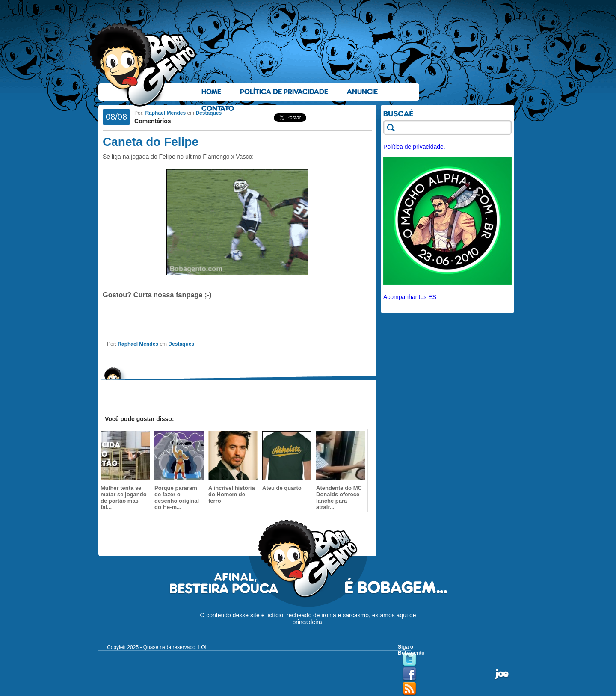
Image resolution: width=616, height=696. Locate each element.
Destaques (209, 113)
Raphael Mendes (165, 113)
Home (211, 92)
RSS (409, 689)
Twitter (409, 660)
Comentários (153, 121)
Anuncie (362, 92)
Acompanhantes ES (410, 297)
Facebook (409, 674)
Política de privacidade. (414, 147)
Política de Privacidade (284, 92)
